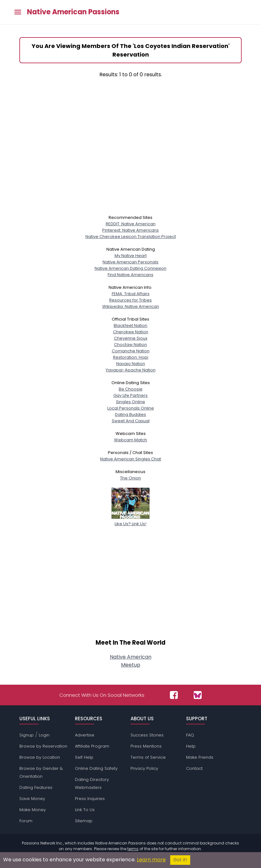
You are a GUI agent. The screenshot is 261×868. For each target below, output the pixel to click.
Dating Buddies (130, 414)
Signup (27, 735)
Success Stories (147, 735)
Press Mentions (146, 746)
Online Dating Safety (96, 768)
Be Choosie (131, 389)
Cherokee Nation (131, 332)
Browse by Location (40, 757)
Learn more (151, 860)
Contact (194, 768)
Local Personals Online (131, 408)
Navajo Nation (131, 364)
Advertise (85, 735)
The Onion (130, 478)
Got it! (180, 860)
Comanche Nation (131, 351)
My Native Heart (131, 256)
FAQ (190, 735)
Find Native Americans (130, 275)
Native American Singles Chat (130, 459)
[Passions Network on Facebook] (174, 695)
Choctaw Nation (130, 345)
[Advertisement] (130, 151)
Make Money (33, 810)
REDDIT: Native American (131, 224)
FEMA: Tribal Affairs (131, 294)
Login (44, 735)
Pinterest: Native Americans (130, 230)
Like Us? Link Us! (130, 521)
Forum (26, 821)
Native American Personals (130, 262)
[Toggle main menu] (18, 12)
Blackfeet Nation (130, 325)
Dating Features (36, 787)
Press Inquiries (90, 799)
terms (133, 849)
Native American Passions (73, 12)
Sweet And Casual (131, 421)
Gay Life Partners (130, 395)
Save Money (32, 799)
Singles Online (130, 402)
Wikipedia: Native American (131, 306)
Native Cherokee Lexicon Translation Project (131, 237)
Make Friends (200, 757)
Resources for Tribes (130, 300)
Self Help (84, 757)
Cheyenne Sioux (131, 338)
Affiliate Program (92, 746)
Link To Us (85, 810)
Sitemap (84, 821)
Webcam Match (130, 440)
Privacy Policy (144, 768)
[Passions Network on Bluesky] (198, 695)
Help (191, 746)
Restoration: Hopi (131, 357)
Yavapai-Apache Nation (131, 370)
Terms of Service (148, 757)
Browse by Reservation (43, 746)
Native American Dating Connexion (130, 268)
